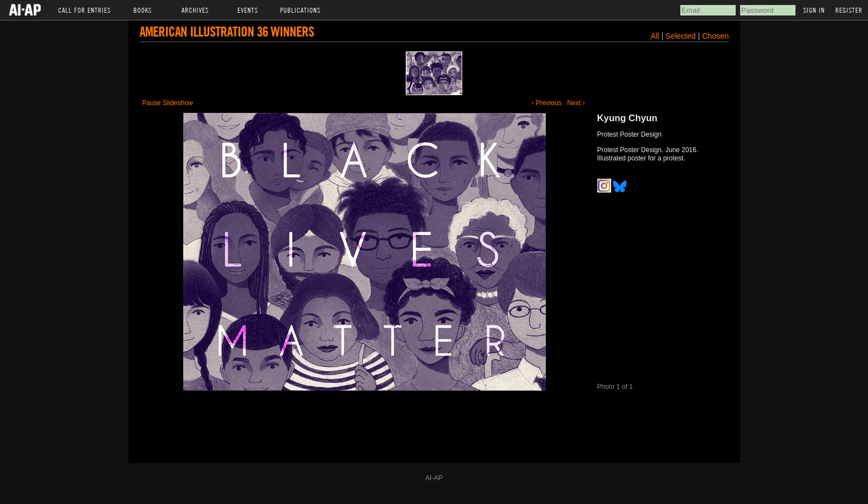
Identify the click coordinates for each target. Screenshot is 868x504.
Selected (681, 36)
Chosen (715, 36)
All (655, 36)
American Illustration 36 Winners (227, 31)
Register (849, 10)
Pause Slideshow (168, 103)
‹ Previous (546, 103)
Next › (576, 103)
